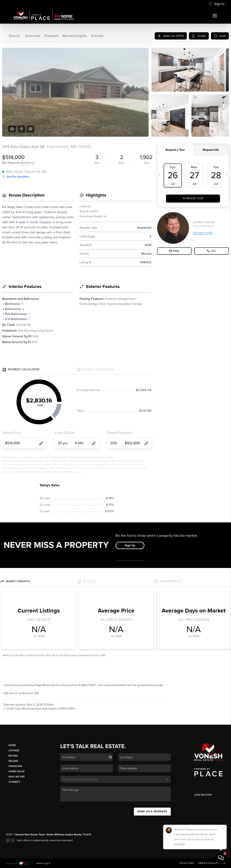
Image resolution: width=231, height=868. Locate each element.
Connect (15, 782)
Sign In (217, 4)
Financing (15, 766)
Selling (13, 761)
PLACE (87, 835)
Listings (14, 751)
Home (12, 745)
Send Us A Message (152, 811)
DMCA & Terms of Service (212, 863)
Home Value (17, 771)
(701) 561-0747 (203, 795)
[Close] (223, 829)
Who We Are (17, 777)
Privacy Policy (187, 863)
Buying (13, 756)
